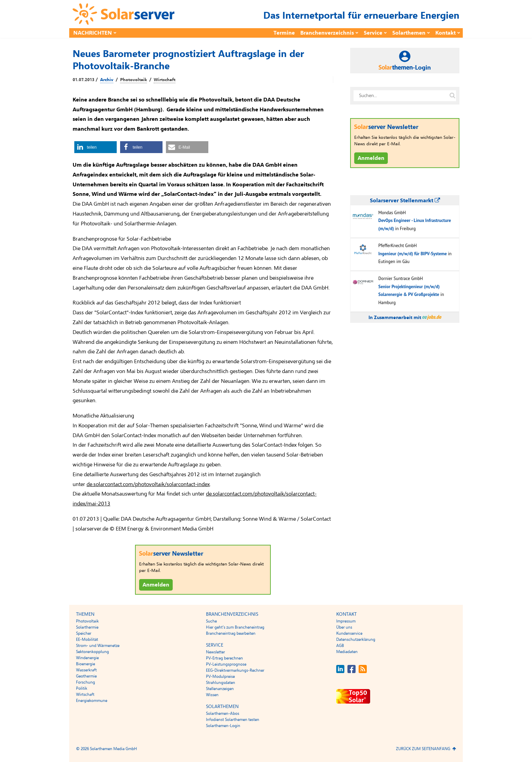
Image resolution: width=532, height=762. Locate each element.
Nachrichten (93, 33)
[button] (96, 147)
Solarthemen (409, 33)
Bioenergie (85, 664)
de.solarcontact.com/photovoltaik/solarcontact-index (148, 484)
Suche (211, 621)
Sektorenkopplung (92, 652)
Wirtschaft (165, 80)
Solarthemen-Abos (223, 713)
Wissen (212, 695)
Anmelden (156, 585)
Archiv (107, 80)
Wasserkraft (86, 670)
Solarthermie (87, 627)
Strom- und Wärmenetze (98, 646)
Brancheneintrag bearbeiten (231, 633)
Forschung (85, 682)
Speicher (84, 633)
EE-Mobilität (87, 639)
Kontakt (445, 33)
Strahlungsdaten (221, 683)
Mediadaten (347, 652)
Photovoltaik (134, 80)
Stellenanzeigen (220, 689)
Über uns (344, 627)
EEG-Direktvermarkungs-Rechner (235, 670)
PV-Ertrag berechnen (224, 658)
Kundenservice (349, 633)
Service (373, 33)
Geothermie (86, 676)
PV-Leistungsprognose (226, 664)
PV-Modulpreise (220, 676)
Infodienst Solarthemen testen (233, 720)
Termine (284, 33)
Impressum (346, 621)
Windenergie (87, 658)
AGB (340, 646)
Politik (82, 688)
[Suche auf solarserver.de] (452, 96)
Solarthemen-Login (223, 726)
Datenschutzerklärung (356, 639)
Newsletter (215, 652)
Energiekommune (92, 701)
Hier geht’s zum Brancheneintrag (235, 627)
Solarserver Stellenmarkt (405, 201)
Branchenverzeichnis (327, 33)
